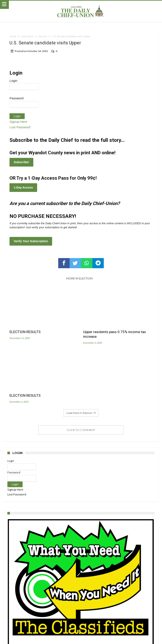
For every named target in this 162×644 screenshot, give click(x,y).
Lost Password (20, 127)
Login (13, 81)
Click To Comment (81, 430)
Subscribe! (21, 162)
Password (16, 98)
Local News (27, 36)
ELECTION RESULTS (25, 332)
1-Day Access (23, 187)
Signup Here (18, 122)
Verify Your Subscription (31, 241)
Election (43, 36)
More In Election (79, 278)
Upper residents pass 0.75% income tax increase (114, 334)
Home (13, 36)
